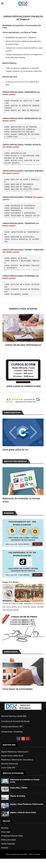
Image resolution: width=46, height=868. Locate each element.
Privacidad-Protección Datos (12, 836)
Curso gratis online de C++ (16, 450)
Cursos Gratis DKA (8, 768)
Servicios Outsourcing (10, 764)
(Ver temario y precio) (11, 147)
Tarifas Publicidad (8, 844)
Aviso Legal (6, 832)
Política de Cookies (9, 840)
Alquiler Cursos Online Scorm (12, 756)
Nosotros (5, 828)
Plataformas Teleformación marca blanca (17, 760)
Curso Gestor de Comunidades (18, 689)
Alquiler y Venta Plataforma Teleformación (27, 804)
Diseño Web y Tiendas (19, 788)
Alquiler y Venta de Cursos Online (23, 812)
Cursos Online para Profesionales (23, 345)
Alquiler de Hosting (18, 796)
